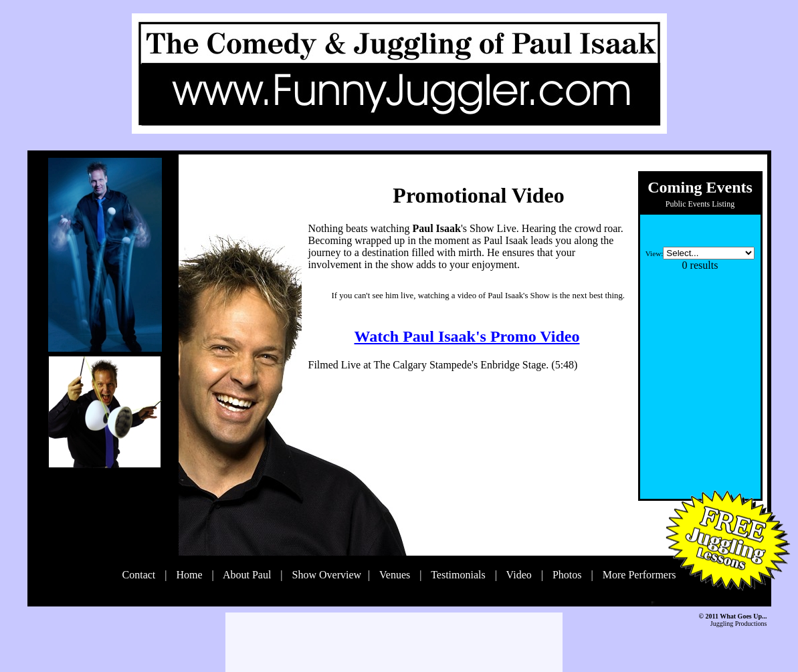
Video (520, 575)
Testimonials (459, 575)
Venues (396, 575)
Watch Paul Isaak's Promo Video (467, 336)
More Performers (639, 575)
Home (190, 575)
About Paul (249, 575)
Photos (569, 575)
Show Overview (327, 575)
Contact (140, 575)
